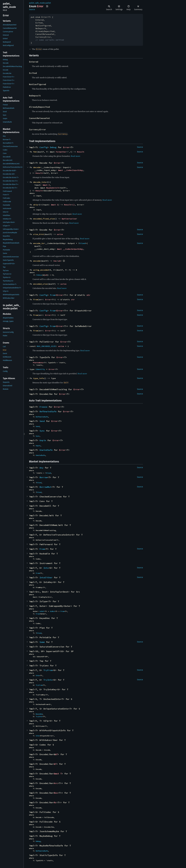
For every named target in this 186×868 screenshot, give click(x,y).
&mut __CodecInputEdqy (71, 170)
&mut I (46, 185)
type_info (39, 378)
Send (42, 421)
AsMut (52, 611)
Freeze (43, 407)
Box (56, 793)
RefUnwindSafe (48, 411)
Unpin (43, 440)
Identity (40, 369)
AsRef (42, 611)
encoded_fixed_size (44, 219)
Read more (76, 156)
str (88, 295)
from (36, 299)
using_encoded (41, 270)
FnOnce (39, 275)
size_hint (39, 234)
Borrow (43, 477)
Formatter (61, 152)
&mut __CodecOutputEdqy (70, 249)
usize (73, 219)
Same (42, 642)
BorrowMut (45, 487)
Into (46, 568)
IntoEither (46, 577)
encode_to (39, 243)
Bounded (39, 714)
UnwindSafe (46, 450)
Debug (53, 147)
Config (43, 147)
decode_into (40, 182)
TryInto (48, 680)
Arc (56, 783)
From (53, 295)
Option (65, 219)
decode (37, 167)
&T (56, 754)
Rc (55, 802)
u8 (59, 261)
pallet (48, 3)
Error (66, 147)
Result (81, 152)
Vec (55, 261)
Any (41, 468)
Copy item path (47, 6)
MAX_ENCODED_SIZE (46, 346)
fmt (35, 152)
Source (32, 9)
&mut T (58, 774)
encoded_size (40, 284)
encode (37, 261)
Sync (42, 431)
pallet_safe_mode (37, 3)
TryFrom (48, 670)
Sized (82, 243)
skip (36, 205)
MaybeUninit (53, 188)
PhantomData (38, 363)
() (74, 205)
